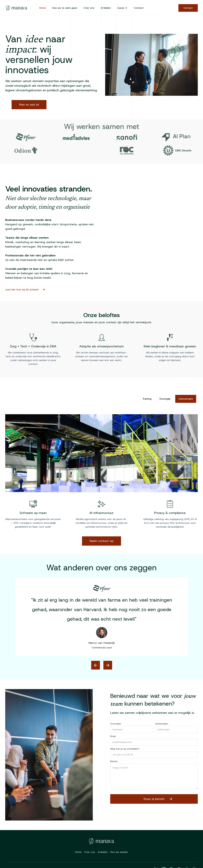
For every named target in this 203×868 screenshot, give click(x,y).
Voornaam (116, 724)
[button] (122, 8)
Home (43, 8)
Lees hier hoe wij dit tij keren (24, 290)
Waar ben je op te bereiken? (125, 749)
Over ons (89, 8)
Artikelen (106, 8)
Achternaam (162, 724)
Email (113, 736)
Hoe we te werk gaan (65, 8)
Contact (139, 8)
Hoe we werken (119, 852)
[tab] (147, 399)
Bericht (114, 761)
